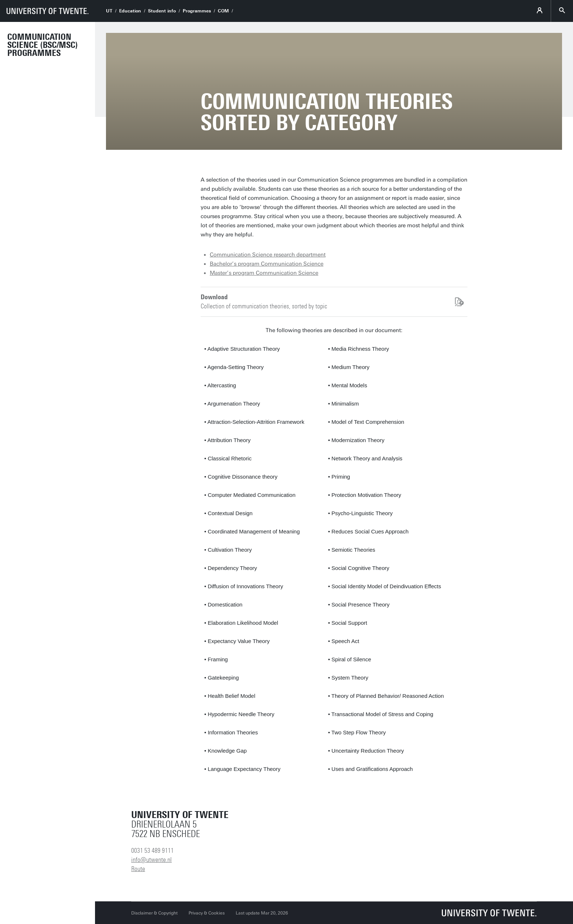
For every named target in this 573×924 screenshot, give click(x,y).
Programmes (197, 11)
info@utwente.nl (151, 860)
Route (138, 869)
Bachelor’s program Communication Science (267, 264)
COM (223, 11)
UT (109, 11)
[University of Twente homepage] (48, 11)
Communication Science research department (268, 255)
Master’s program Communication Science (264, 273)
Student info (162, 11)
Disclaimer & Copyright (154, 913)
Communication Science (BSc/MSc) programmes (43, 45)
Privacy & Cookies (207, 913)
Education (130, 11)
